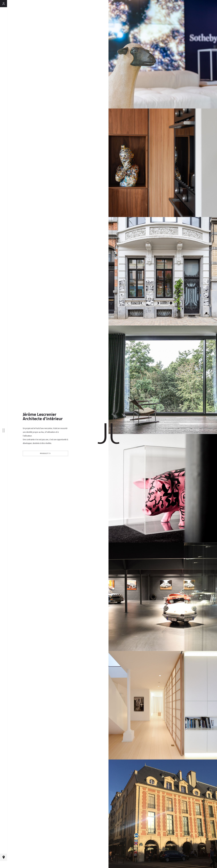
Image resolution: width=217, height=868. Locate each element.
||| (4, 434)
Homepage (4, 4)
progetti (45, 453)
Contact (4, 864)
